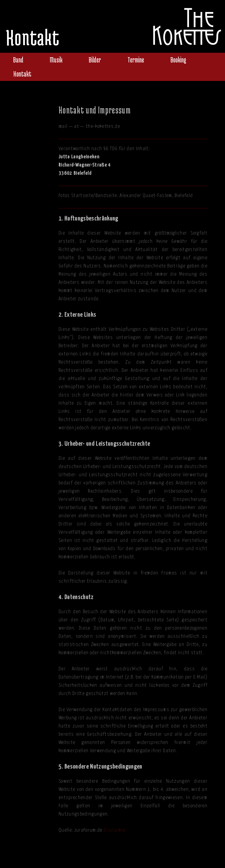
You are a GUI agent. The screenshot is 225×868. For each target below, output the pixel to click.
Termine (136, 60)
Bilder (95, 60)
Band (18, 60)
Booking (178, 60)
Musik (56, 60)
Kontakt (22, 74)
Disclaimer (115, 830)
